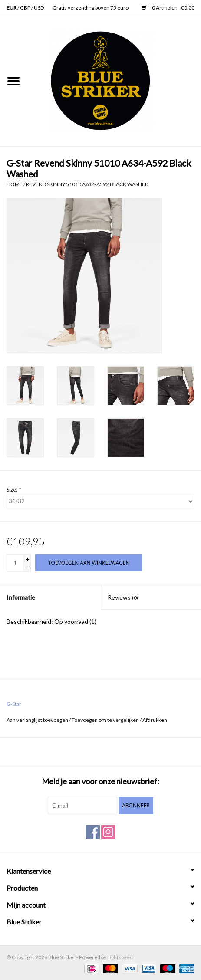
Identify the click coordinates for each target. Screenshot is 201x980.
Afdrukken (155, 720)
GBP (26, 8)
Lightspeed (120, 957)
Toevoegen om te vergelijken (106, 720)
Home (15, 184)
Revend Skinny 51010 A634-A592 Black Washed (87, 184)
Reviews (123, 597)
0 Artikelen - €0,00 (168, 8)
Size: (13, 490)
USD (39, 8)
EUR (12, 8)
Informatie (21, 597)
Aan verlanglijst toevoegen (37, 720)
